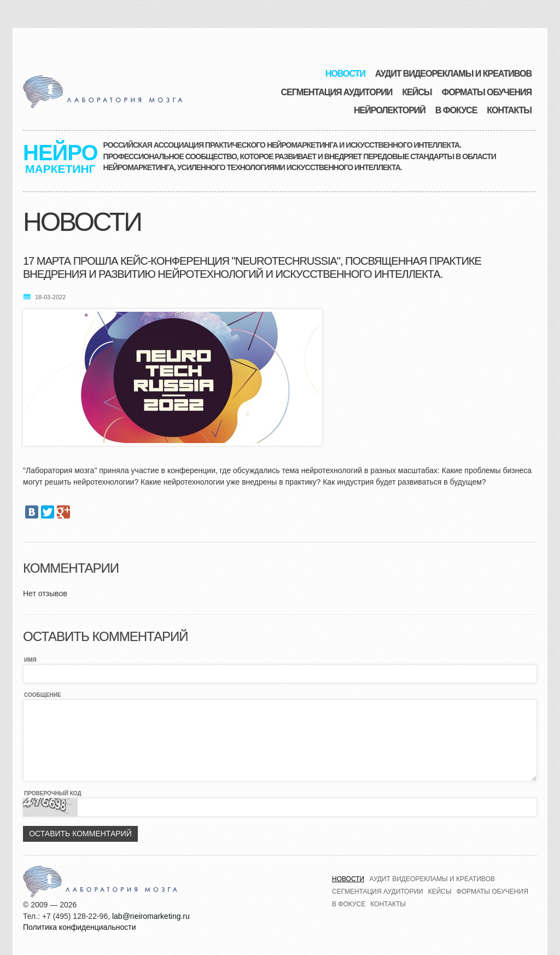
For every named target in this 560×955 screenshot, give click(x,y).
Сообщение (43, 695)
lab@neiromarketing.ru (151, 916)
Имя (30, 660)
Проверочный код (53, 793)
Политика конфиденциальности (80, 927)
